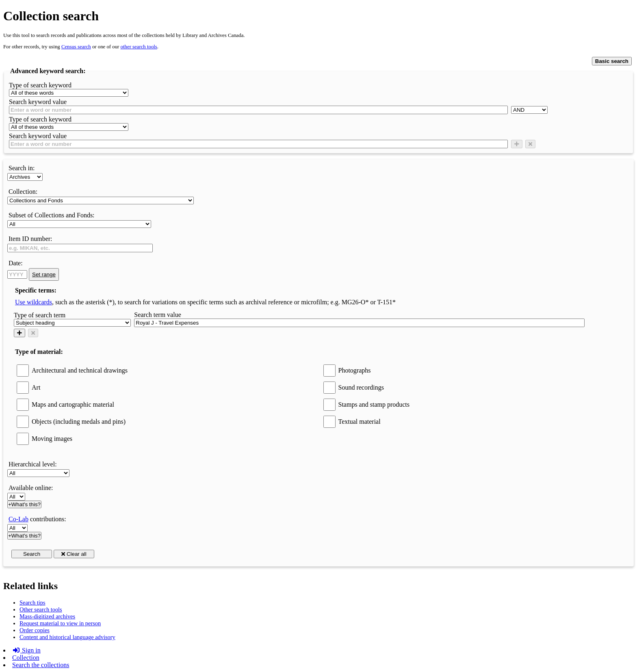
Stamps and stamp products (374, 404)
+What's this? (24, 504)
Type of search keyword (40, 85)
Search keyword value (38, 102)
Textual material (360, 422)
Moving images (52, 439)
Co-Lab (18, 519)
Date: (16, 263)
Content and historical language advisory (67, 637)
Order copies (35, 630)
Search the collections (41, 665)
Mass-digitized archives (47, 616)
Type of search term (40, 315)
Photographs (355, 370)
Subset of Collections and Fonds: (52, 215)
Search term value (158, 315)
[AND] (529, 110)
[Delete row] (530, 144)
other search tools (139, 47)
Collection (26, 658)
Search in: (22, 168)
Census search (76, 47)
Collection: (23, 192)
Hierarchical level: (33, 464)
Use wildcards (34, 302)
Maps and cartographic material (73, 404)
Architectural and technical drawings (80, 370)
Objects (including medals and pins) (79, 422)
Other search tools (41, 609)
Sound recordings (361, 387)
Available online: (31, 488)
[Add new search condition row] (517, 144)
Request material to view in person (60, 623)
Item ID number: (30, 239)
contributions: (37, 519)
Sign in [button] (26, 650)
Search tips (32, 603)
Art (36, 387)
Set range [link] (44, 274)
